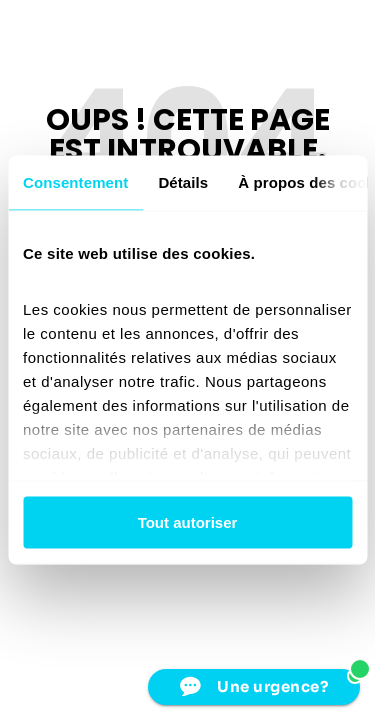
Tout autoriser (188, 522)
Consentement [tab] (75, 182)
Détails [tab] (183, 182)
